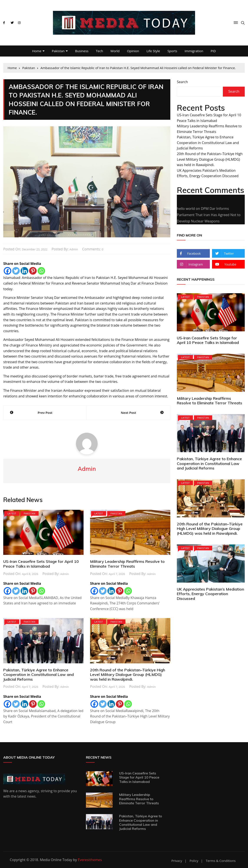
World (115, 51)
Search (182, 82)
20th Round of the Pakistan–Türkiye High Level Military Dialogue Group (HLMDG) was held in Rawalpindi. (128, 675)
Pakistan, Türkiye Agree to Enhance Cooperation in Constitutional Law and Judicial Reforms (39, 675)
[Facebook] (7, 271)
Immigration (194, 51)
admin (74, 249)
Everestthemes (90, 860)
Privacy (177, 861)
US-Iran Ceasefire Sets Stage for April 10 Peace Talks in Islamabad (41, 564)
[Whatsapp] (41, 271)
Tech (99, 51)
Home (37, 51)
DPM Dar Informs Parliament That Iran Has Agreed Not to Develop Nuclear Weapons (209, 215)
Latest (12, 513)
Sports (172, 51)
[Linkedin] (24, 271)
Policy (194, 861)
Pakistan (58, 51)
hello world (186, 209)
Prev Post (45, 413)
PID (213, 51)
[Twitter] (16, 271)
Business (82, 51)
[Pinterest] (33, 271)
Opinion (133, 51)
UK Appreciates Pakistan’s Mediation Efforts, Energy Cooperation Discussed (210, 594)
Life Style (153, 51)
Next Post (128, 413)
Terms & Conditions (221, 861)
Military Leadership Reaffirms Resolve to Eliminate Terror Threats (127, 564)
